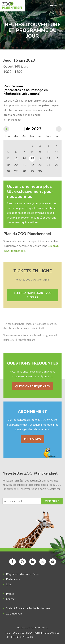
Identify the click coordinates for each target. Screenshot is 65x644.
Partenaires (13, 579)
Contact (11, 599)
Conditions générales (19, 637)
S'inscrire (52, 501)
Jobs (9, 584)
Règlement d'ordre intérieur (23, 574)
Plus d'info (32, 439)
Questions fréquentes (32, 386)
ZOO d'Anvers (14, 614)
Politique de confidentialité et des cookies (32, 633)
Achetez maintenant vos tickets (33, 295)
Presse (10, 594)
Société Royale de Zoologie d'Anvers (28, 608)
